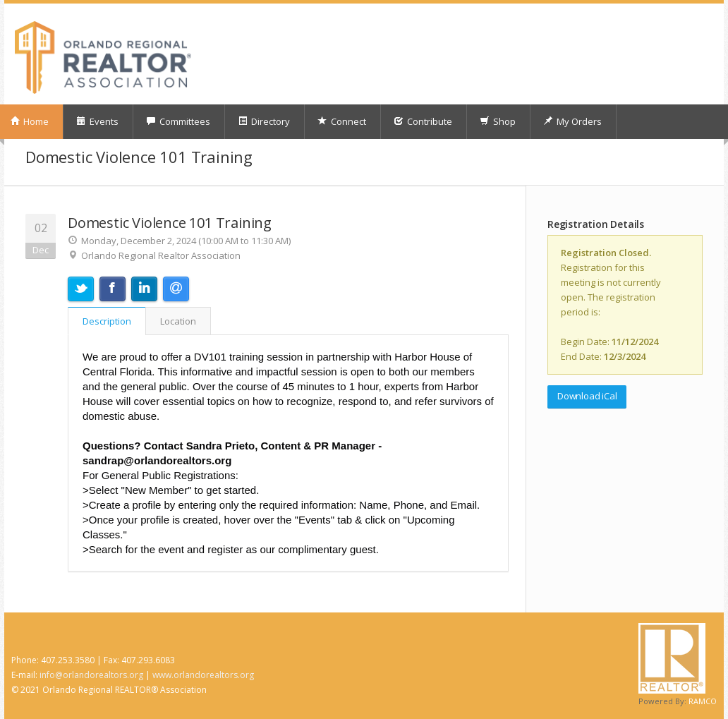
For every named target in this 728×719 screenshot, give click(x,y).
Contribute (423, 121)
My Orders (572, 121)
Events (97, 121)
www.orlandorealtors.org (203, 675)
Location (178, 321)
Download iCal (587, 396)
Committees (178, 121)
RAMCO (703, 701)
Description (107, 321)
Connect (342, 121)
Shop (498, 121)
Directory (264, 121)
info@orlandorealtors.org (91, 675)
